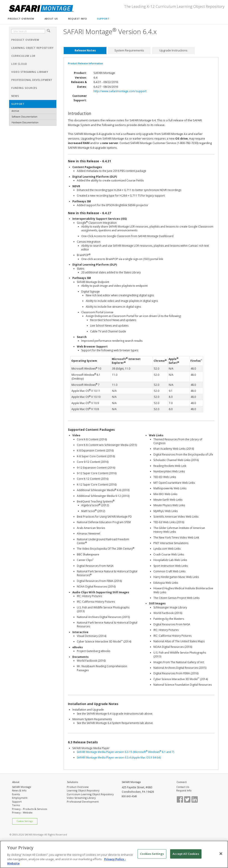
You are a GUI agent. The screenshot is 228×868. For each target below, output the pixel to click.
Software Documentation (24, 117)
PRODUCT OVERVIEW (21, 19)
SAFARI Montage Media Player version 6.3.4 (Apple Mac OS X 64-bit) (119, 757)
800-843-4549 (129, 796)
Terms (16, 805)
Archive (15, 111)
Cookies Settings (25, 821)
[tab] (85, 51)
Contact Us (183, 787)
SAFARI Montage (22, 787)
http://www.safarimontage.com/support (120, 91)
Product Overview (78, 787)
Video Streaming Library (81, 798)
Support (17, 802)
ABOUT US (51, 19)
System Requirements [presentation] (129, 51)
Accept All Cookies (186, 854)
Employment (20, 798)
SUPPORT (103, 19)
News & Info (19, 790)
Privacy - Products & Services (30, 809)
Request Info (184, 790)
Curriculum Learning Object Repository (90, 794)
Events (16, 794)
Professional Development (83, 802)
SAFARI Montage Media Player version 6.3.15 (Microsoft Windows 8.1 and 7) (125, 752)
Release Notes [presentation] (85, 51)
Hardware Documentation (25, 122)
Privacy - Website (22, 812)
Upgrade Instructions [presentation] (173, 51)
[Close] (221, 854)
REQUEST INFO (77, 19)
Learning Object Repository (83, 790)
